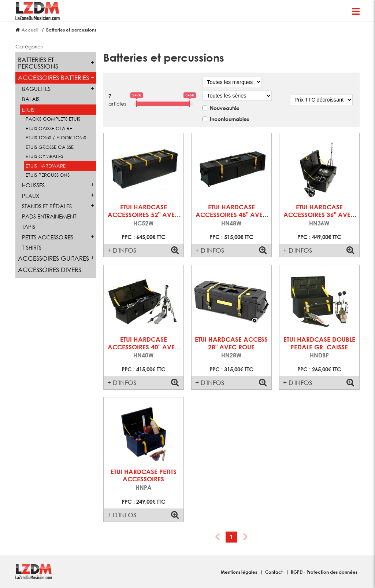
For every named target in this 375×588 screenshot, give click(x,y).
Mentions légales (240, 572)
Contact (274, 572)
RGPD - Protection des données (324, 572)
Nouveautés (224, 108)
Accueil (30, 30)
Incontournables (229, 119)
